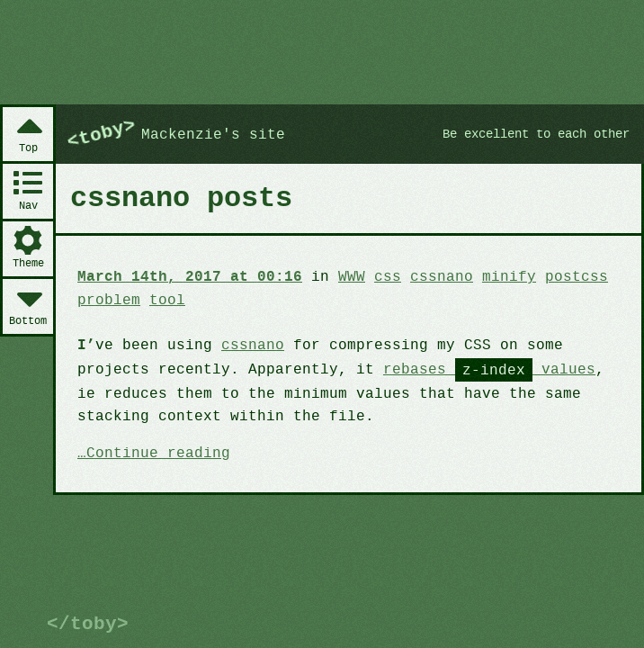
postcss (556, 276)
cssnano (427, 276)
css (376, 276)
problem (107, 299)
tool (164, 299)
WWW (340, 276)
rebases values (473, 368)
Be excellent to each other (528, 134)
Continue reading (156, 452)
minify (492, 276)
